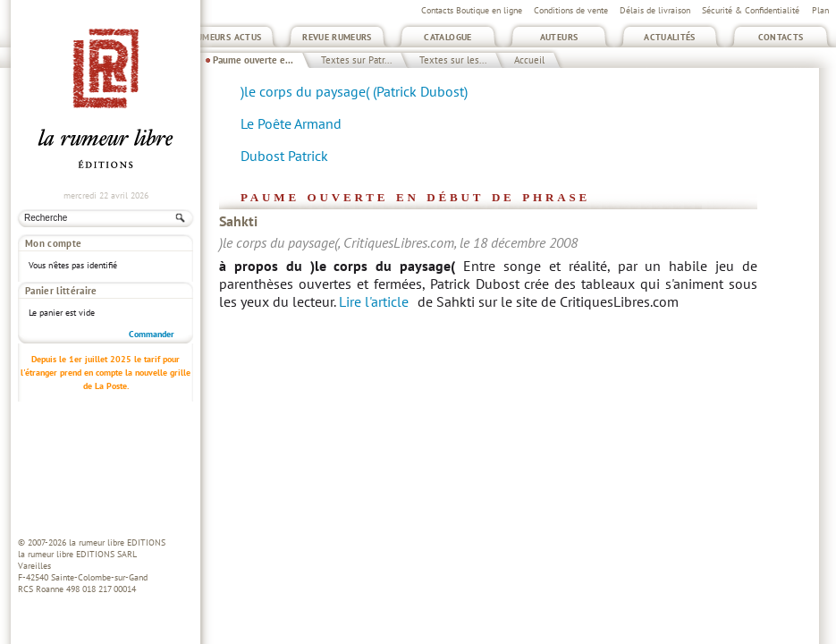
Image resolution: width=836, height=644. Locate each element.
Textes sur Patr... (356, 60)
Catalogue (448, 37)
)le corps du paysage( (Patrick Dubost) (354, 91)
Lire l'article (374, 301)
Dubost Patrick (284, 156)
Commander (152, 307)
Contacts (781, 37)
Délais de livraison (655, 10)
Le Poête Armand (291, 123)
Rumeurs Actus (227, 37)
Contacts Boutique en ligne (472, 10)
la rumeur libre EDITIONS (117, 542)
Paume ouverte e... (253, 60)
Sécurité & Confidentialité (751, 10)
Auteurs (559, 37)
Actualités (670, 37)
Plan (820, 10)
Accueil (529, 60)
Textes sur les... (453, 60)
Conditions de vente (571, 10)
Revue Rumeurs (337, 37)
